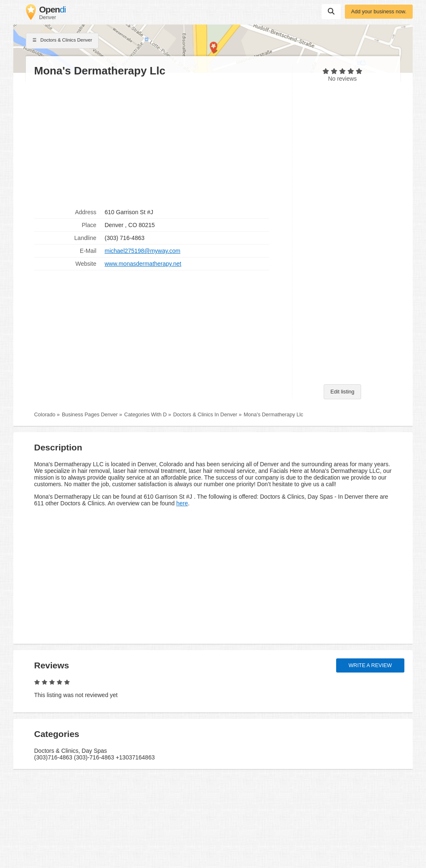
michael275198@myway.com (143, 251)
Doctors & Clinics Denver (62, 41)
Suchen (331, 11)
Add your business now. (379, 12)
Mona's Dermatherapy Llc (274, 415)
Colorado (45, 415)
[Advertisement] (159, 142)
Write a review (370, 665)
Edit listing (342, 392)
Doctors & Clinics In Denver (205, 415)
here (182, 503)
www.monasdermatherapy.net (143, 264)
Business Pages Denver (90, 415)
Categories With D (146, 415)
